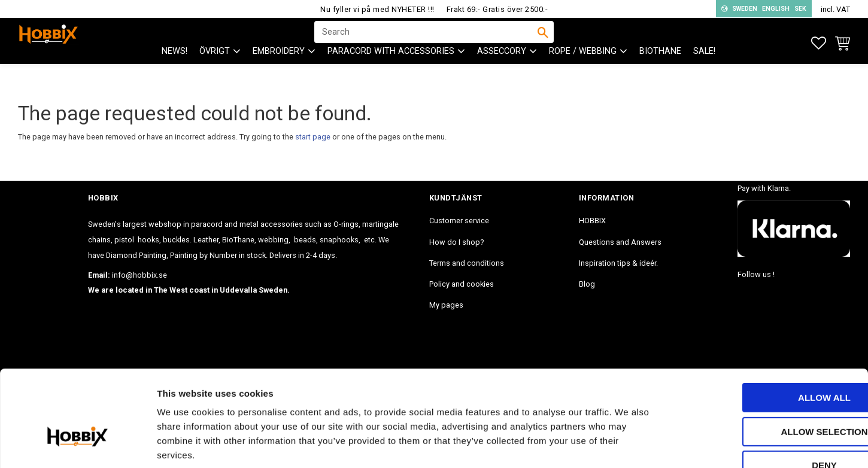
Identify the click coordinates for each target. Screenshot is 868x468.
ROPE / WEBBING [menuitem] (583, 72)
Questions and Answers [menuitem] (620, 242)
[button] (819, 43)
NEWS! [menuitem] (174, 72)
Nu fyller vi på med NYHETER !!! (377, 9)
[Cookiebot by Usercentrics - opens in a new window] (78, 445)
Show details (628, 444)
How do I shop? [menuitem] (456, 242)
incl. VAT (835, 9)
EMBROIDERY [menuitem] (279, 72)
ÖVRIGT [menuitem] (215, 72)
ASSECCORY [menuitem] (502, 72)
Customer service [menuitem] (459, 221)
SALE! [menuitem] (704, 72)
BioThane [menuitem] (660, 72)
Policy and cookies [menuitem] (462, 284)
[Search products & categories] (426, 42)
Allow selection (768, 359)
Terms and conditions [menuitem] (467, 263)
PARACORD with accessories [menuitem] (391, 72)
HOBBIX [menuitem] (592, 221)
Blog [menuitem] (587, 284)
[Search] (543, 42)
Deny (768, 392)
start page (313, 137)
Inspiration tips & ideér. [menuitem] (618, 263)
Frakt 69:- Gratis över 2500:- (497, 9)
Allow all (768, 325)
